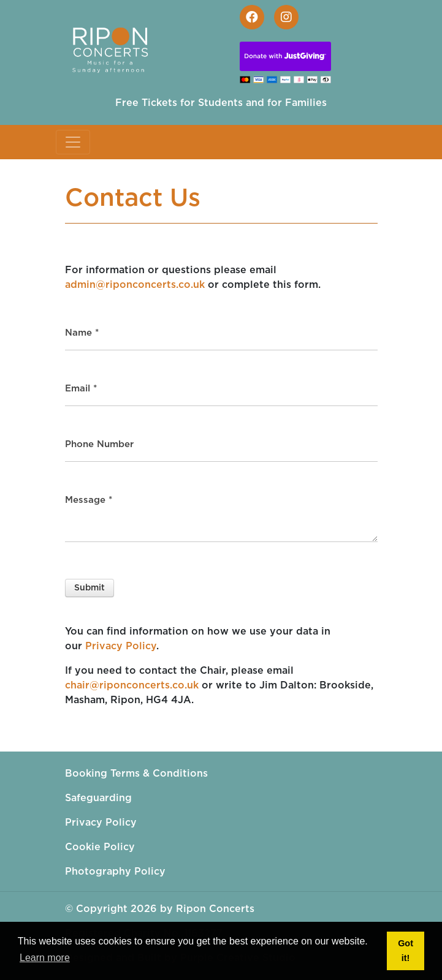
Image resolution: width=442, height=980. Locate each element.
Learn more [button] (45, 958)
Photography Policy (115, 872)
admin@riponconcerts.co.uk (135, 285)
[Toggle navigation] (73, 142)
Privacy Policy (121, 646)
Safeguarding (98, 798)
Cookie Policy (100, 847)
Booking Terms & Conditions (136, 774)
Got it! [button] (406, 951)
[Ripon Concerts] (116, 47)
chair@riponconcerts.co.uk (132, 685)
